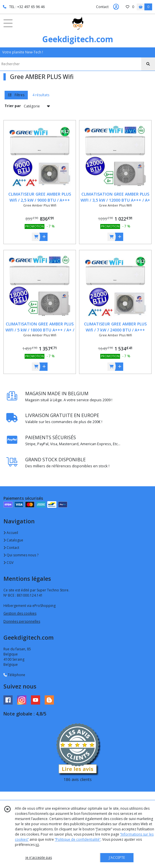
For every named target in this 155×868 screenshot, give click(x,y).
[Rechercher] (148, 64)
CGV (8, 563)
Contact (102, 7)
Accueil (11, 533)
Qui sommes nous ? (21, 555)
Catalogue (13, 540)
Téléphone (14, 675)
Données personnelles (22, 621)
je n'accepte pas (39, 858)
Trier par (13, 106)
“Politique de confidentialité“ (78, 839)
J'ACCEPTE (117, 858)
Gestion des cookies (20, 613)
